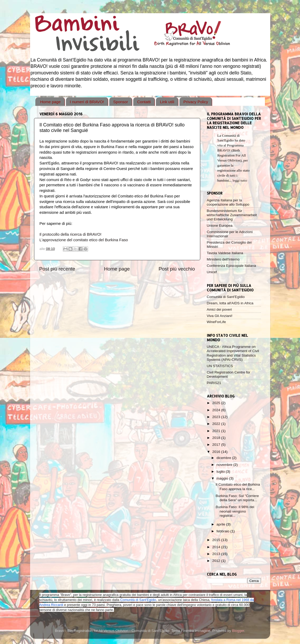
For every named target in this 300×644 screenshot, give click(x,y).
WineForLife (216, 322)
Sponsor (121, 102)
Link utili (167, 102)
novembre (225, 465)
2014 (217, 547)
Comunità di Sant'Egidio (226, 297)
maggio (223, 478)
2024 (217, 410)
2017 (217, 445)
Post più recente (57, 269)
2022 (217, 424)
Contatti (144, 102)
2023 (217, 417)
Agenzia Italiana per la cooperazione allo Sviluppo (228, 202)
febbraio (224, 531)
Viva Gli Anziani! (220, 316)
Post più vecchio (177, 269)
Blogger (238, 631)
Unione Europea (220, 226)
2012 (217, 561)
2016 (217, 452)
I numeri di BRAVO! (87, 102)
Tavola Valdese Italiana (225, 253)
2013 (217, 554)
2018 (217, 438)
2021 (217, 431)
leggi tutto (240, 180)
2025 (217, 403)
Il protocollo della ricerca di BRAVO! (71, 234)
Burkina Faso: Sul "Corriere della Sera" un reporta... (237, 498)
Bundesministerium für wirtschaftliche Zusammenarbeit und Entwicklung (232, 215)
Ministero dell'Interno (223, 259)
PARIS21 (214, 383)
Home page (50, 102)
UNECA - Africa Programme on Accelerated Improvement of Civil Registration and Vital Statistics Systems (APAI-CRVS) (233, 353)
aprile (222, 524)
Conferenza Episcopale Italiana (232, 266)
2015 (217, 540)
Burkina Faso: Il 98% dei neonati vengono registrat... (235, 511)
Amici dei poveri (219, 309)
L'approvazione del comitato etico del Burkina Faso (84, 240)
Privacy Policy (196, 102)
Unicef (212, 272)
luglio (221, 472)
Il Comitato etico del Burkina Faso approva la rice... (238, 487)
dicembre (224, 458)
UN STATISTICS (220, 366)
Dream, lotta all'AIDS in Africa (230, 303)
